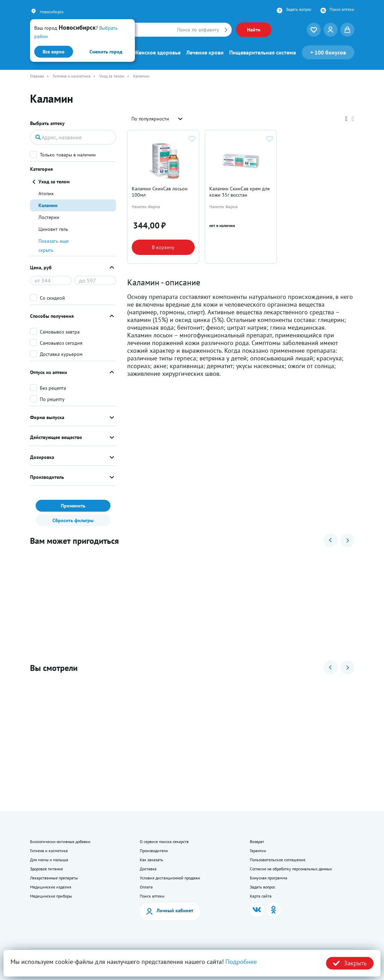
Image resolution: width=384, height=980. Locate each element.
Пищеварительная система (263, 52)
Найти (254, 30)
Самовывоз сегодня (61, 343)
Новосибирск (52, 12)
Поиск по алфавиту (198, 30)
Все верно (54, 52)
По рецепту (52, 399)
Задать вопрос (299, 9)
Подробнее (241, 962)
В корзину (163, 247)
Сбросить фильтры (73, 520)
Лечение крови (205, 52)
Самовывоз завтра (60, 332)
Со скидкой (52, 298)
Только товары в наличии (68, 155)
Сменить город (106, 52)
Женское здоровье (157, 52)
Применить (73, 506)
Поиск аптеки (342, 9)
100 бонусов (328, 52)
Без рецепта (53, 388)
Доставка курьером (61, 354)
